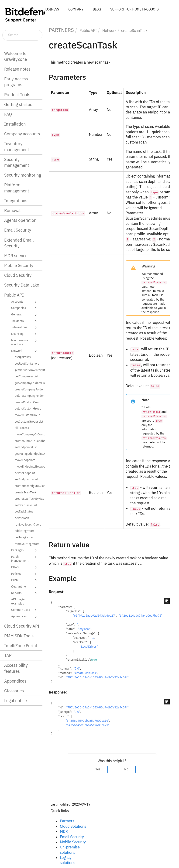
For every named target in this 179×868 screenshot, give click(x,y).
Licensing (25, 334)
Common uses (25, 610)
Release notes (17, 69)
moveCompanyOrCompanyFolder (28, 434)
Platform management (17, 188)
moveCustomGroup (27, 415)
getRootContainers (27, 363)
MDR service (16, 256)
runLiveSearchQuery (28, 524)
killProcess (22, 428)
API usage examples (18, 601)
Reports (25, 593)
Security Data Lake (22, 285)
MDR (64, 831)
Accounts (25, 302)
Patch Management (25, 559)
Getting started (18, 104)
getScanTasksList (26, 505)
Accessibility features (16, 668)
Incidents (25, 321)
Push (25, 580)
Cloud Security (18, 275)
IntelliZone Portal (21, 646)
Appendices (25, 617)
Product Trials (17, 95)
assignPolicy (23, 357)
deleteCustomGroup (28, 408)
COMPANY (76, 9)
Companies (25, 308)
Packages (25, 550)
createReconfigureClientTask (28, 486)
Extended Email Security (19, 243)
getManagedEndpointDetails (28, 454)
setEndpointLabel (26, 479)
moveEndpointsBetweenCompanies (28, 466)
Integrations (16, 201)
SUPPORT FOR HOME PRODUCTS (134, 9)
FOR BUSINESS (48, 9)
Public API (14, 295)
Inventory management (17, 147)
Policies (25, 574)
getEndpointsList (26, 447)
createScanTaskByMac (28, 499)
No (126, 769)
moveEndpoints (25, 460)
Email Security (18, 230)
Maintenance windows (25, 342)
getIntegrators (24, 537)
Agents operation (20, 220)
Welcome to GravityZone (16, 56)
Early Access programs (16, 82)
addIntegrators (25, 531)
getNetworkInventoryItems (28, 370)
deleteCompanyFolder (28, 396)
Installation (15, 124)
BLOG (97, 9)
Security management (17, 162)
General (25, 315)
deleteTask (22, 518)
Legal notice (15, 701)
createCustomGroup (28, 402)
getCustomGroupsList (28, 421)
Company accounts (22, 134)
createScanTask (26, 492)
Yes (98, 769)
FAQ (8, 114)
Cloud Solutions (73, 826)
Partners (67, 821)
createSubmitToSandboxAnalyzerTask (28, 441)
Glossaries (14, 691)
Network (25, 351)
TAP (8, 655)
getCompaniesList (26, 376)
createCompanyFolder (28, 389)
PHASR (25, 567)
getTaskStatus (24, 511)
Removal (12, 210)
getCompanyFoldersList (28, 383)
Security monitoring (23, 175)
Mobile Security (19, 265)
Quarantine (25, 587)
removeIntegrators (27, 544)
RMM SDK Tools (19, 636)
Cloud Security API (22, 626)
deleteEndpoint (25, 473)
